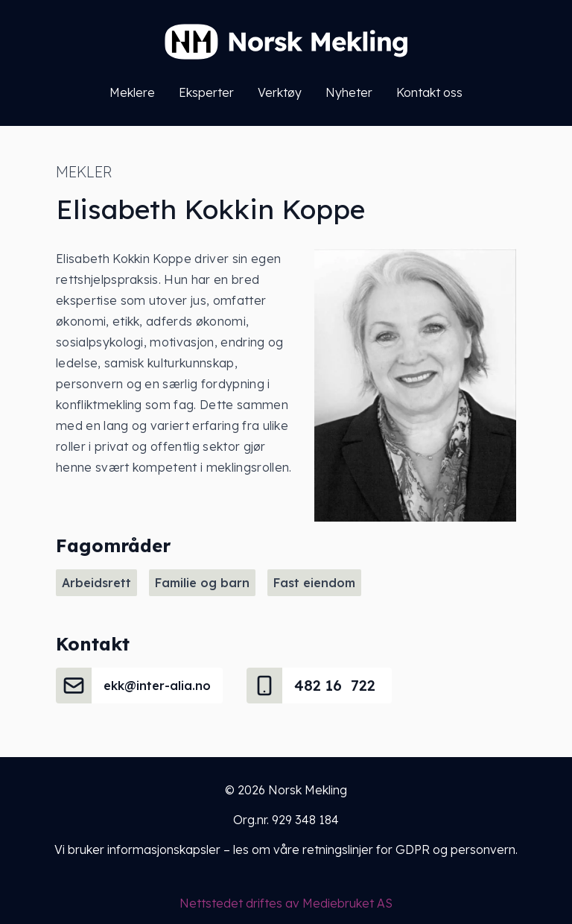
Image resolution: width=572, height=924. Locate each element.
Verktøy (280, 92)
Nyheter (349, 92)
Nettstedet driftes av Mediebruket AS (286, 903)
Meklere (132, 92)
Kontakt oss (429, 92)
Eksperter (206, 92)
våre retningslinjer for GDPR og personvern (394, 849)
